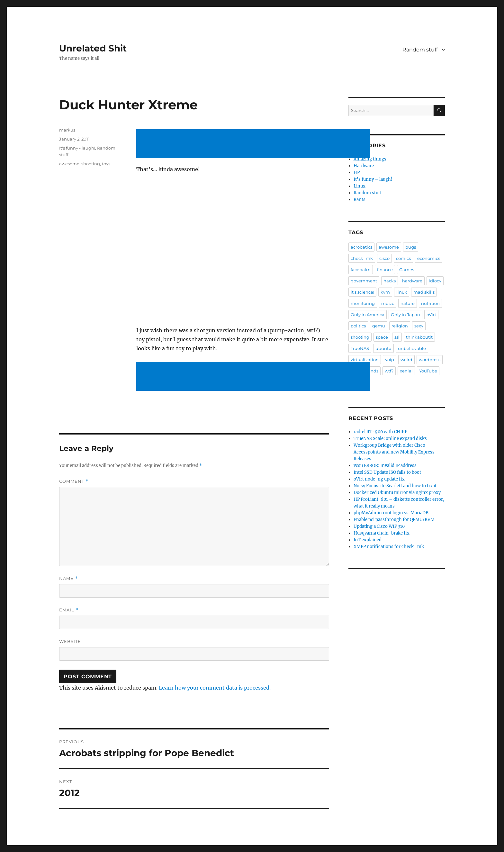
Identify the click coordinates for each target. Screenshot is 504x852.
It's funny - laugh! (77, 148)
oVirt (431, 315)
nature (408, 303)
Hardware (364, 166)
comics (403, 258)
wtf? (389, 371)
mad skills (424, 292)
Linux (360, 186)
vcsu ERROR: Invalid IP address (385, 466)
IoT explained (368, 540)
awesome (69, 164)
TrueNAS (360, 348)
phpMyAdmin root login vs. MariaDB (391, 513)
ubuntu (383, 348)
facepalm (361, 270)
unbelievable (412, 348)
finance (385, 270)
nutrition (430, 303)
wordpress (430, 360)
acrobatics (361, 247)
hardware (412, 281)
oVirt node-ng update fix (379, 479)
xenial (406, 371)
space (382, 337)
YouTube (428, 371)
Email (69, 610)
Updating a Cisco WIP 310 (379, 526)
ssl (397, 337)
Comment (74, 481)
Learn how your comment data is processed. (215, 688)
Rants (360, 200)
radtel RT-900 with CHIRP (380, 432)
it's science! (362, 292)
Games (407, 270)
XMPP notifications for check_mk (389, 547)
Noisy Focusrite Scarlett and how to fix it (395, 486)
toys (106, 164)
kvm (385, 292)
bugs (411, 247)
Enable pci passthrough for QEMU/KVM (394, 520)
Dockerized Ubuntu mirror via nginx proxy (397, 493)
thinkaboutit (419, 337)
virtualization (365, 360)
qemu (379, 326)
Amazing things (370, 159)
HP (357, 173)
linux (402, 292)
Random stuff (420, 50)
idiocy (435, 281)
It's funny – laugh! (373, 179)
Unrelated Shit (93, 48)
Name (68, 578)
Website (70, 641)
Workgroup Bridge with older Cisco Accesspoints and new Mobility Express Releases (394, 452)
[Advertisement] (255, 144)
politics (358, 326)
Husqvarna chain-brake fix (382, 533)
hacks (390, 281)
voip (390, 360)
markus (67, 130)
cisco (384, 258)
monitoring (363, 303)
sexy (419, 326)
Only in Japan (405, 315)
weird (406, 360)
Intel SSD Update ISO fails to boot (387, 472)
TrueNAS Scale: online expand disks (390, 439)
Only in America (368, 315)
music (388, 303)
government (364, 281)
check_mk (362, 258)
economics (429, 258)
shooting (91, 164)
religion (400, 326)
